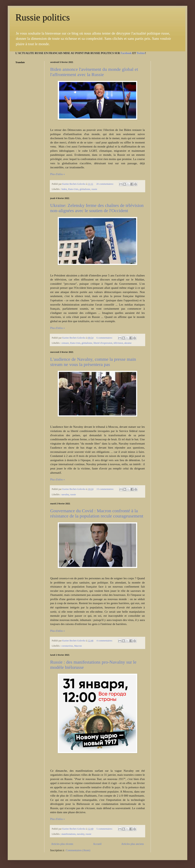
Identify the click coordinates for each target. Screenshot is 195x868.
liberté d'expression (103, 343)
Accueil (97, 844)
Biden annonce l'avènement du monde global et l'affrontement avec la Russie (94, 72)
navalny (65, 495)
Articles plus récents (62, 844)
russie (94, 189)
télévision (118, 343)
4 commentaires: (105, 641)
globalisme (85, 189)
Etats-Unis (73, 189)
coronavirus (67, 646)
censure (65, 343)
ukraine (128, 343)
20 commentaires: (105, 184)
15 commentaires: (106, 489)
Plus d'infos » (58, 174)
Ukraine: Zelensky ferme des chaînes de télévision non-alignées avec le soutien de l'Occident (97, 208)
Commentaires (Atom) (78, 850)
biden (64, 189)
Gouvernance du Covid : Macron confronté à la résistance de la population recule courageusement (97, 513)
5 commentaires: (105, 829)
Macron (78, 646)
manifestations (68, 834)
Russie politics (43, 17)
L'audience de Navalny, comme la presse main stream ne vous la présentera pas (93, 362)
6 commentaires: (105, 338)
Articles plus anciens (133, 844)
